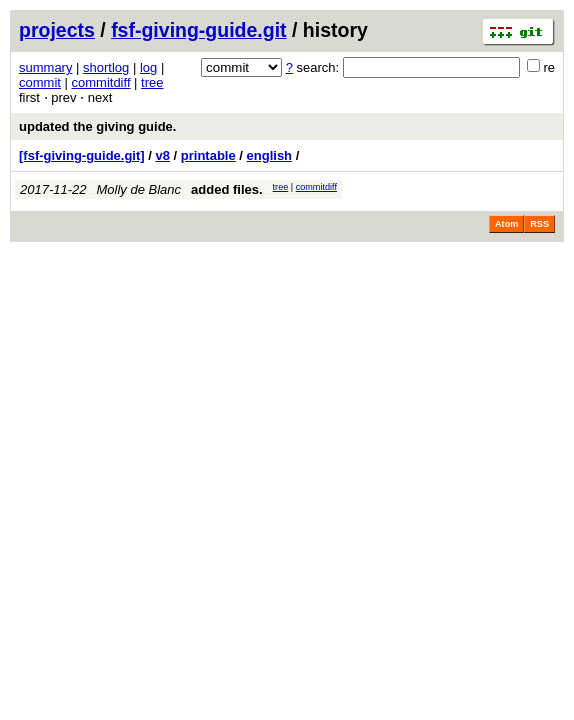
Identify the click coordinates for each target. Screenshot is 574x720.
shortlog (106, 67)
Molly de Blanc (139, 189)
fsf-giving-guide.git (198, 30)
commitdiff (101, 82)
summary (45, 67)
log (148, 67)
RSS (539, 224)
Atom (506, 224)
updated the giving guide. (97, 126)
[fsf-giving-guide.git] (82, 155)
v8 (162, 155)
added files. (227, 189)
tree (152, 82)
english (270, 155)
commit (40, 82)
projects (57, 30)
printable (208, 155)
